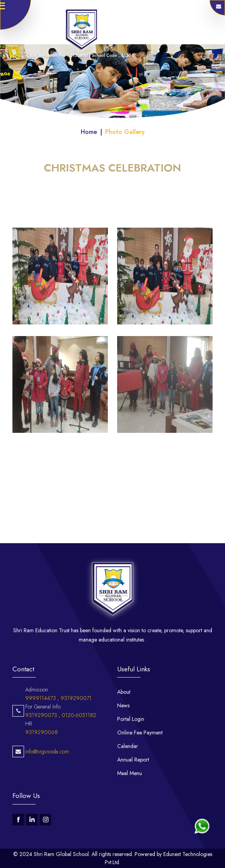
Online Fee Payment (140, 732)
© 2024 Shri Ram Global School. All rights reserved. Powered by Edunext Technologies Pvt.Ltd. (113, 858)
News (123, 705)
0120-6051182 (79, 744)
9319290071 (76, 727)
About (124, 692)
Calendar (128, 746)
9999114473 (41, 727)
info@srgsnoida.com (47, 780)
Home (89, 132)
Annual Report (133, 760)
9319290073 (41, 744)
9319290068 (42, 761)
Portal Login (131, 719)
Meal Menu (130, 773)
